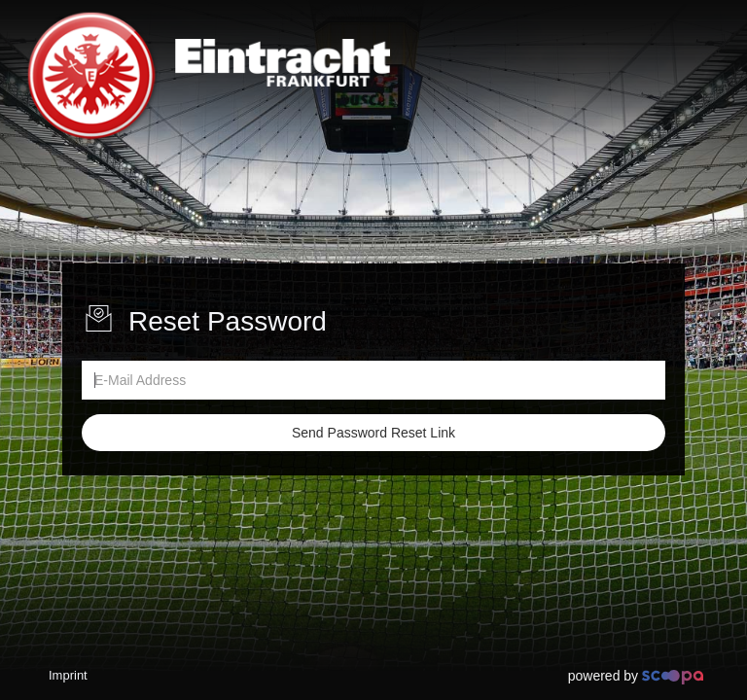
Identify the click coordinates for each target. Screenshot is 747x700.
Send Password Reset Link (373, 433)
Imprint (68, 675)
